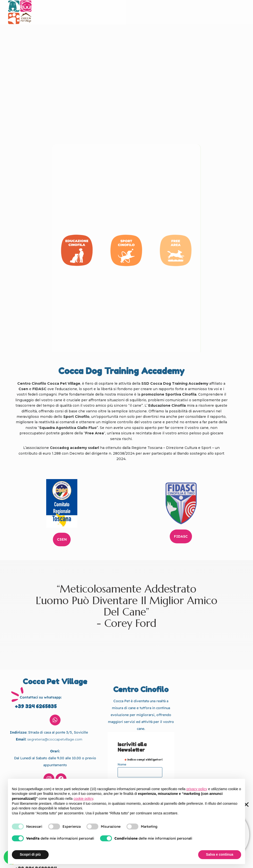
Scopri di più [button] (30, 854)
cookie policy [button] (83, 799)
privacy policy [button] (197, 789)
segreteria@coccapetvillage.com (55, 727)
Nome (122, 752)
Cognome (124, 768)
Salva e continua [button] (220, 854)
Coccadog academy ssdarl (74, 448)
